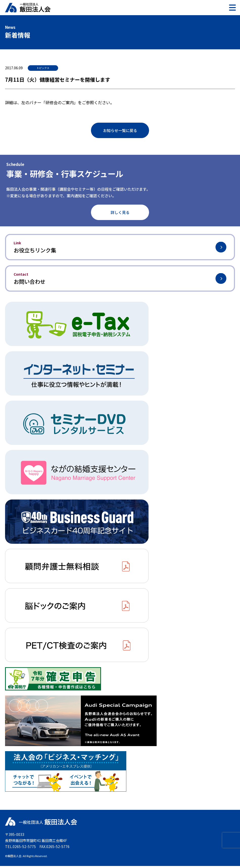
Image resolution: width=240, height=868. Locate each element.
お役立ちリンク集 (120, 247)
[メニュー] (232, 8)
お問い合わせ (120, 280)
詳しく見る (120, 212)
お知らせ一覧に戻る (120, 130)
